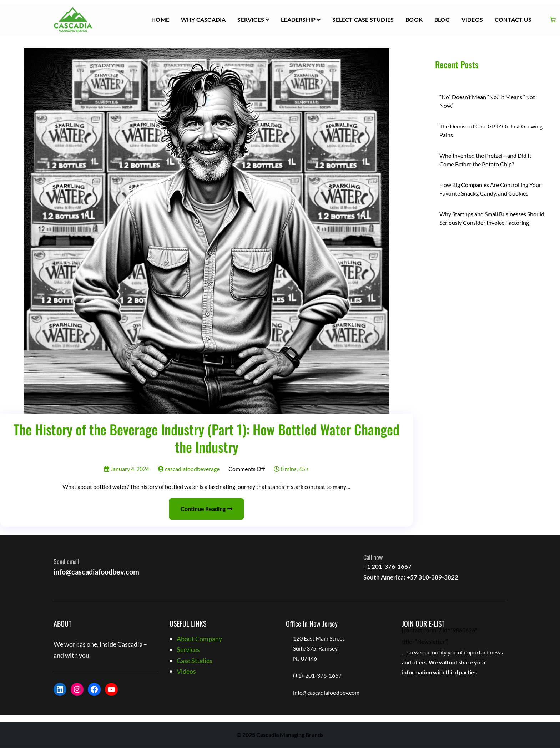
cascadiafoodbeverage (189, 469)
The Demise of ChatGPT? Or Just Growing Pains (491, 130)
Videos (472, 19)
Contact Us (513, 19)
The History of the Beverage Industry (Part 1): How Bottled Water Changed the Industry (206, 438)
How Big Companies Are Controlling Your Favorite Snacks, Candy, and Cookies (490, 189)
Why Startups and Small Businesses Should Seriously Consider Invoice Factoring (492, 218)
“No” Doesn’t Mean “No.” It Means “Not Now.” (487, 101)
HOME (160, 19)
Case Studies (195, 661)
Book (414, 19)
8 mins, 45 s (291, 469)
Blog (442, 19)
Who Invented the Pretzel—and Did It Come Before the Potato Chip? (485, 160)
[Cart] (553, 20)
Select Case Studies (363, 19)
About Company (199, 639)
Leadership (298, 19)
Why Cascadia (203, 19)
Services (251, 19)
